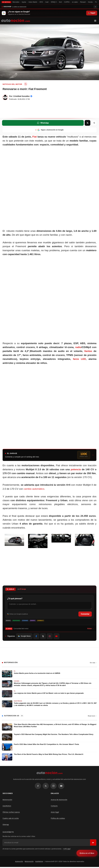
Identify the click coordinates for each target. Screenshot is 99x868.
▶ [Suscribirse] (93, 842)
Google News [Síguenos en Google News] (24, 636)
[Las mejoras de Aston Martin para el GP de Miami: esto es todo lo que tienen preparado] (50, 694)
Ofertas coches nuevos (11, 812)
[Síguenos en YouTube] (56, 636)
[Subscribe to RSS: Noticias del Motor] (26, 84)
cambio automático (34, 489)
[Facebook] (38, 786)
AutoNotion (7, 806)
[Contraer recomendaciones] (50, 6)
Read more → (92, 716)
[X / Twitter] (46, 786)
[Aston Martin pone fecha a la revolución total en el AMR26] (50, 674)
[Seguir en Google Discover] (50, 13)
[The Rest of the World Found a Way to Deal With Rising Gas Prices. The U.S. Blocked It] (50, 757)
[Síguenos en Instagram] (50, 636)
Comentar (85, 614)
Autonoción (19, 862)
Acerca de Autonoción (59, 800)
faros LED (79, 359)
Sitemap (6, 825)
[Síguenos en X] (43, 636)
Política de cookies (58, 818)
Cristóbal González (21, 96)
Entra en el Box (87, 853)
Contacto (54, 806)
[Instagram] (53, 786)
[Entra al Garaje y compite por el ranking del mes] (50, 455)
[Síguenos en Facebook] (36, 636)
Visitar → (90, 629)
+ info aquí (67, 849)
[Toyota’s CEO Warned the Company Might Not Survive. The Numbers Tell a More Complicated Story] (50, 737)
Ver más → (93, 663)
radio (78, 347)
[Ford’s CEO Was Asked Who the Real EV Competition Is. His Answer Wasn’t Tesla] (50, 747)
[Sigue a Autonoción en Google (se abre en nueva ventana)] (50, 130)
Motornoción (7, 800)
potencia (76, 469)
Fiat (35, 137)
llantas (88, 351)
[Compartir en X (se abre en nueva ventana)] (87, 123)
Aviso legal (55, 812)
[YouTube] (61, 786)
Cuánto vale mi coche (11, 818)
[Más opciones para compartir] (94, 123)
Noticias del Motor (12, 84)
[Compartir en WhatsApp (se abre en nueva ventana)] (43, 123)
